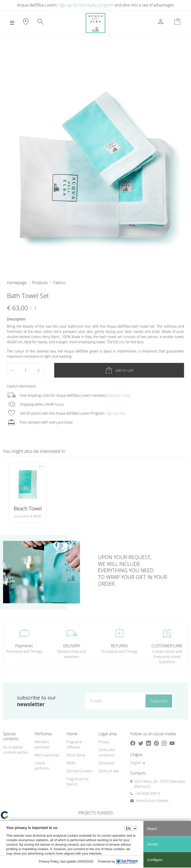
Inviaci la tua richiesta (152, 801)
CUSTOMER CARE (167, 646)
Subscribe (159, 701)
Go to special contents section (16, 750)
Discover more (119, 395)
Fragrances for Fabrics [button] (78, 781)
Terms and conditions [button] (107, 752)
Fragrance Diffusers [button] (74, 744)
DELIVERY (72, 646)
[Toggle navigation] (12, 23)
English (136, 763)
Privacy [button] (104, 742)
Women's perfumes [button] (42, 744)
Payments (24, 646)
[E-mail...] (114, 701)
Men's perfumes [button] (47, 755)
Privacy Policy (49, 861)
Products (40, 283)
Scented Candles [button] (79, 771)
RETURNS (119, 646)
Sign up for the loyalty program (86, 5)
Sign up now (116, 413)
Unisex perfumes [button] (42, 766)
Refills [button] (71, 763)
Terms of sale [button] (109, 771)
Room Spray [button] (76, 755)
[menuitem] (48, 745)
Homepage (17, 283)
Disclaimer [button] (106, 763)
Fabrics (60, 283)
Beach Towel (28, 508)
